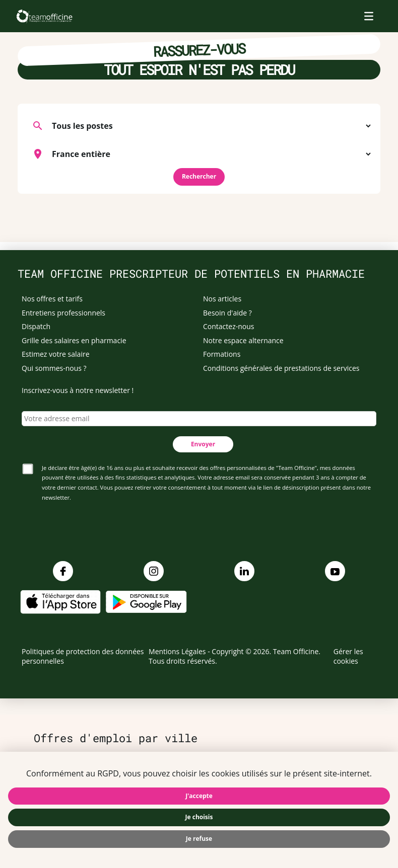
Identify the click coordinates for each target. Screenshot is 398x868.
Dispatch (36, 326)
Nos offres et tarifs (52, 299)
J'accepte (199, 796)
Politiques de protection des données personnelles (83, 656)
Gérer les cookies (348, 656)
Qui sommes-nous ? (54, 368)
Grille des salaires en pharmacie (74, 340)
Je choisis (199, 817)
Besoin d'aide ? (227, 313)
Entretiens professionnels (63, 313)
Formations (222, 354)
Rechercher (199, 176)
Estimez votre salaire (56, 354)
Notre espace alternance (243, 340)
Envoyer (203, 444)
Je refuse (199, 839)
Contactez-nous (229, 326)
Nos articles (222, 299)
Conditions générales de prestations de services (281, 368)
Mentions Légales (177, 651)
